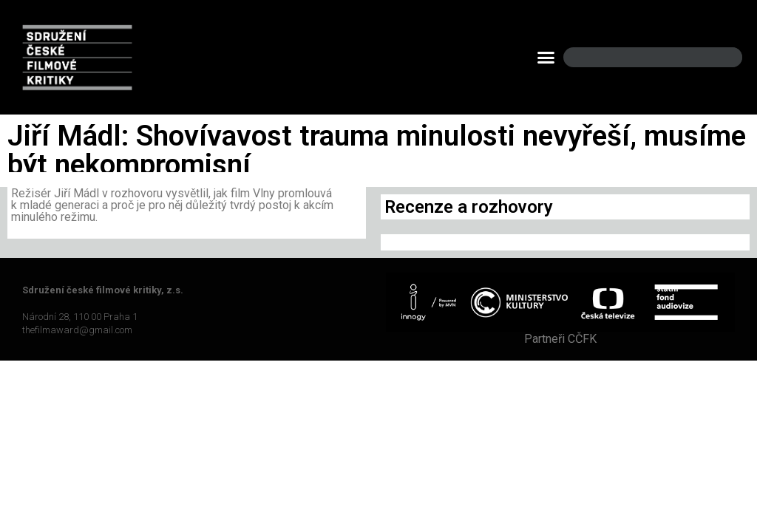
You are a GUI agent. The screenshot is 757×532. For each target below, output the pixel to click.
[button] (546, 58)
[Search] (719, 57)
